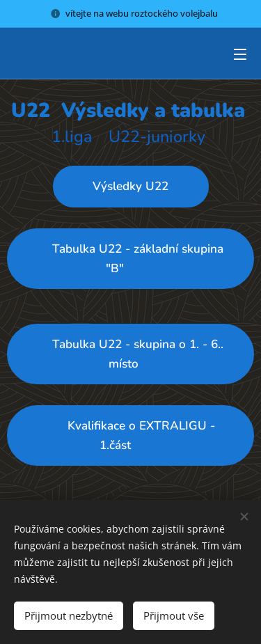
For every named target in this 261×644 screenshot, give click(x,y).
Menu (240, 54)
